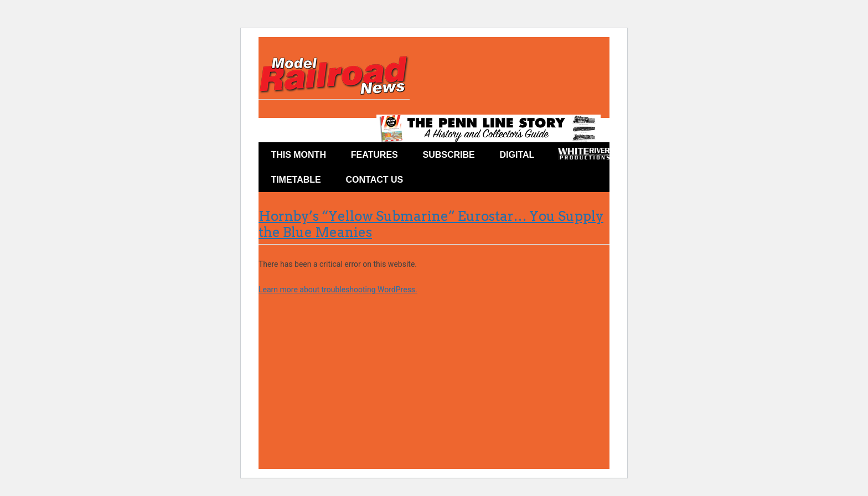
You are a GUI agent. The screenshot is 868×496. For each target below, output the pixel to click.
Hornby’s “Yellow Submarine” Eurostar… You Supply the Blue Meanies (431, 224)
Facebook (436, 182)
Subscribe (449, 155)
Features (374, 155)
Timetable (296, 180)
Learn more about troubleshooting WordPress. (338, 290)
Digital (517, 155)
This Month (298, 155)
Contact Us (375, 180)
